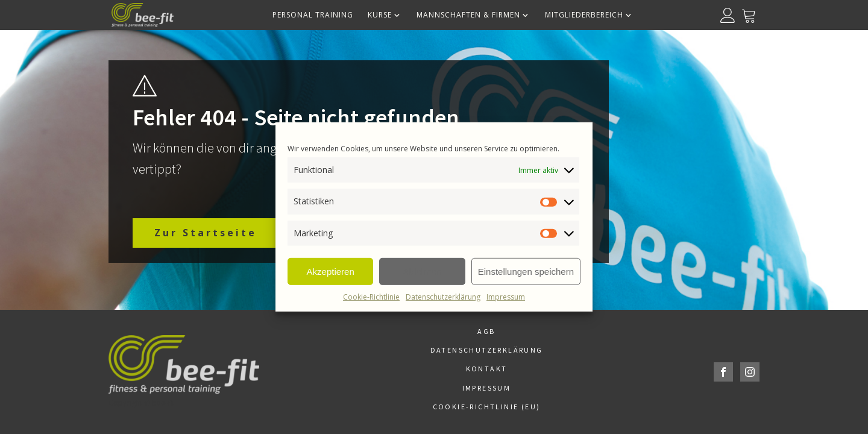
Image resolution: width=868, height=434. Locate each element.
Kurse (385, 15)
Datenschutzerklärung (443, 297)
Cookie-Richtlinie (371, 297)
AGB (486, 331)
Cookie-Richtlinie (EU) (487, 407)
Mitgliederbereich (589, 15)
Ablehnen (422, 271)
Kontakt (487, 369)
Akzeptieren (331, 271)
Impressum (506, 297)
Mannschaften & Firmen (473, 15)
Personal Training (313, 15)
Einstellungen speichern (526, 271)
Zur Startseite (206, 233)
